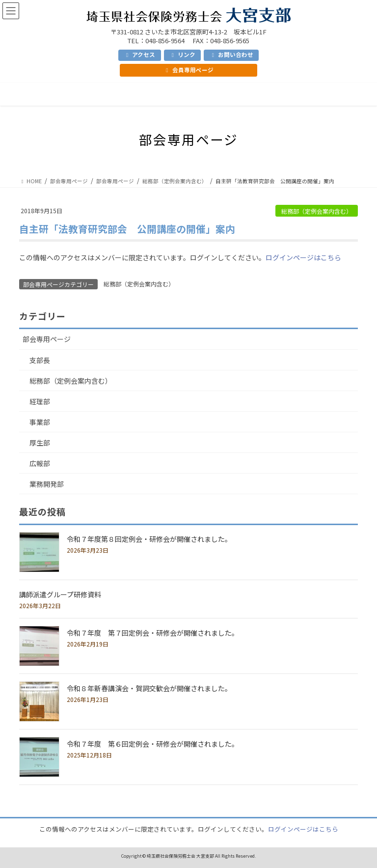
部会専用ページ (47, 339)
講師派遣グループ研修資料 (60, 594)
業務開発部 (47, 484)
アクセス (139, 55)
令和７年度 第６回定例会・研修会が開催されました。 (153, 744)
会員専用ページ (188, 70)
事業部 (40, 422)
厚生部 (40, 443)
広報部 (40, 463)
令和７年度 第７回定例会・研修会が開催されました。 (153, 633)
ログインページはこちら (303, 257)
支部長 (40, 360)
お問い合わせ (231, 55)
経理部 (40, 401)
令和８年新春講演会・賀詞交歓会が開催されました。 (149, 688)
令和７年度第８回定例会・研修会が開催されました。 (149, 539)
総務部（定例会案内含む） (317, 211)
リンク (182, 55)
